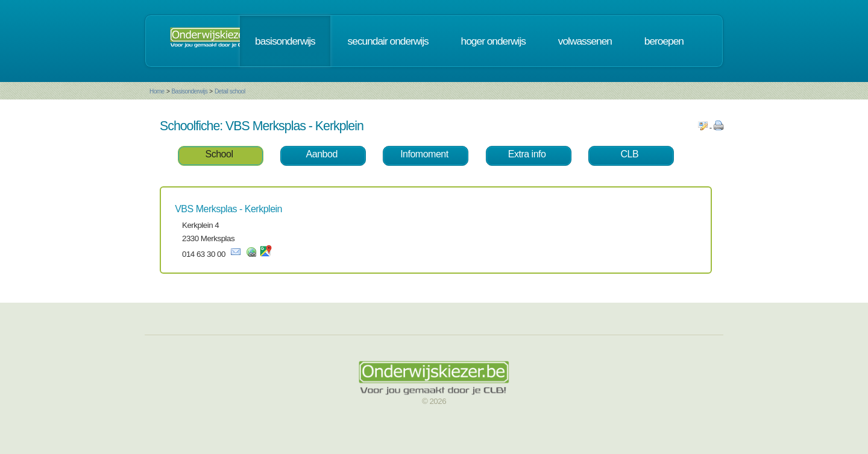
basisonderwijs (285, 41)
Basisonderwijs (189, 91)
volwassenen (585, 41)
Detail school (230, 91)
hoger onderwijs (493, 41)
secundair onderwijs (388, 41)
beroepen (664, 41)
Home (157, 91)
